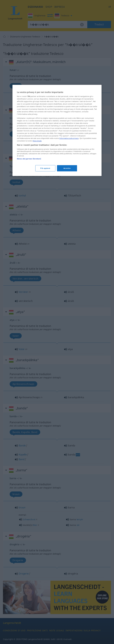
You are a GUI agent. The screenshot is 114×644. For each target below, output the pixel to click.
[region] (57, 130)
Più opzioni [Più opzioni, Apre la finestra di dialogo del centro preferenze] (45, 168)
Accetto (67, 168)
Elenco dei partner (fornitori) (29, 159)
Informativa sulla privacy (69, 138)
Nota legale (37, 141)
